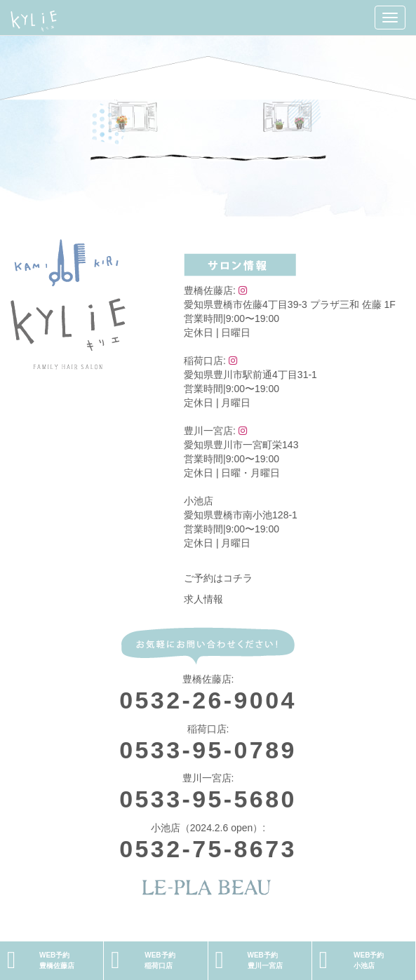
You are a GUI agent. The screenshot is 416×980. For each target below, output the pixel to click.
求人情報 (203, 599)
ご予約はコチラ (218, 578)
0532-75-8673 (208, 849)
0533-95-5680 (208, 799)
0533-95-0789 (208, 750)
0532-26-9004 (208, 700)
